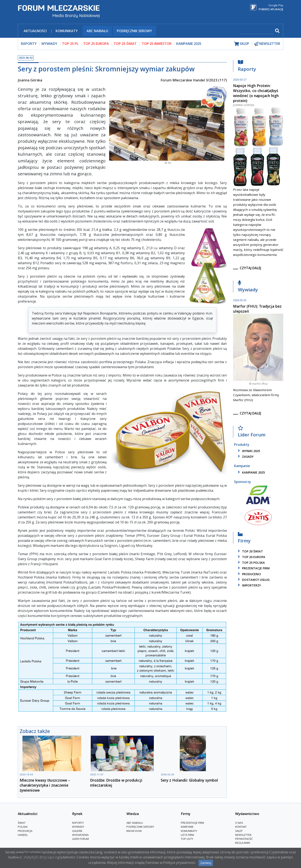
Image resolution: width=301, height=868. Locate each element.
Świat (22, 823)
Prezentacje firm (253, 568)
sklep (242, 44)
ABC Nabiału (97, 31)
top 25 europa (96, 44)
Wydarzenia (80, 835)
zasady (245, 457)
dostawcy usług (253, 580)
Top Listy (187, 839)
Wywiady (248, 287)
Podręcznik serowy (134, 31)
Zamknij (206, 863)
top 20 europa (251, 557)
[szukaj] (256, 31)
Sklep (239, 831)
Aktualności (35, 31)
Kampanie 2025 (189, 44)
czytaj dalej (250, 268)
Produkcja (25, 831)
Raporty (247, 67)
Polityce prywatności (179, 863)
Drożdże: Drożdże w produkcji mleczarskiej (116, 783)
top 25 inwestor (157, 44)
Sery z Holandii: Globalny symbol (189, 780)
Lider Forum (252, 433)
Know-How (134, 831)
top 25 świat (125, 44)
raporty (29, 44)
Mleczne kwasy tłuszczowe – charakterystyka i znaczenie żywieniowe (45, 785)
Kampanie (187, 827)
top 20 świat (250, 551)
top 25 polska (251, 563)
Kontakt (241, 827)
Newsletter (243, 835)
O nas (239, 823)
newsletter (267, 44)
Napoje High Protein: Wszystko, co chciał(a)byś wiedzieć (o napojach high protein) (256, 93)
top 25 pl (70, 44)
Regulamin (243, 843)
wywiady (49, 44)
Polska (23, 827)
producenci (249, 574)
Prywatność (244, 839)
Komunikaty (67, 31)
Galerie (77, 831)
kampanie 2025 (251, 472)
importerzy (249, 585)
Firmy (244, 539)
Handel (23, 835)
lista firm (187, 835)
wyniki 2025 (248, 451)
